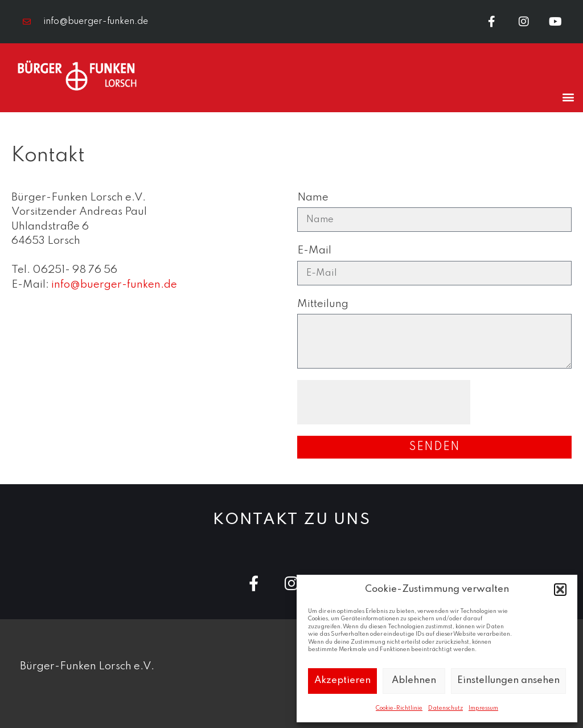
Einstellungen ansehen (508, 680)
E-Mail (314, 250)
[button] (560, 590)
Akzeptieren (342, 680)
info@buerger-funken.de (114, 285)
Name (313, 197)
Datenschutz (446, 708)
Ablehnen (414, 680)
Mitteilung (323, 304)
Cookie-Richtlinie (399, 708)
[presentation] (384, 402)
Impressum (483, 708)
